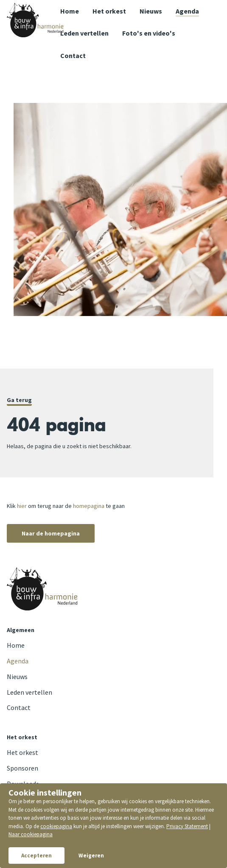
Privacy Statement (187, 826)
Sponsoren (22, 768)
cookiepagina (56, 826)
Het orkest (109, 11)
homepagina (89, 506)
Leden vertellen (84, 33)
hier (22, 506)
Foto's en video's (149, 33)
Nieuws (151, 11)
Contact (19, 707)
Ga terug (19, 400)
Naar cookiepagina (31, 834)
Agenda (187, 11)
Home (70, 11)
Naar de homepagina (51, 533)
